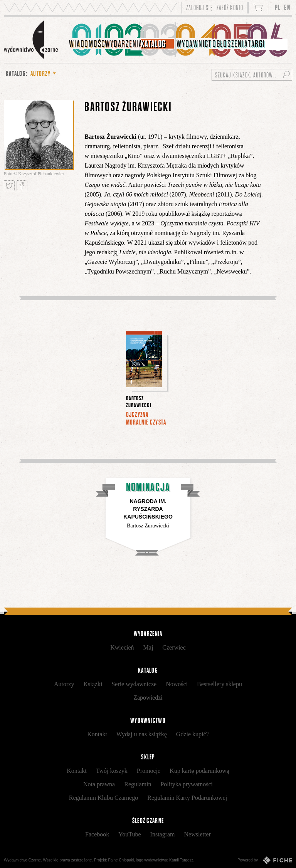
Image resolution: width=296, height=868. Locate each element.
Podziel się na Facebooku (22, 186)
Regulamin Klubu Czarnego (104, 798)
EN (287, 8)
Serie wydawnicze (134, 684)
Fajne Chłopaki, (122, 860)
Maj (148, 647)
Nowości (177, 684)
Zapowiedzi (148, 698)
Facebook (97, 834)
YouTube (129, 834)
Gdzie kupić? (193, 734)
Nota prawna (99, 784)
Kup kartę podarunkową (199, 771)
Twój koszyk (112, 771)
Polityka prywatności (187, 784)
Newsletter (198, 834)
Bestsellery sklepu (219, 684)
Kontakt (97, 734)
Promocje (149, 771)
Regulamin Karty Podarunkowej (187, 798)
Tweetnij (9, 186)
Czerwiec (174, 647)
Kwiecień (122, 647)
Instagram (163, 834)
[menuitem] (86, 40)
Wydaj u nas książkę (142, 734)
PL (278, 8)
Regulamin (138, 784)
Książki (93, 684)
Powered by (265, 860)
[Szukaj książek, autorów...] (252, 75)
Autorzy (64, 684)
